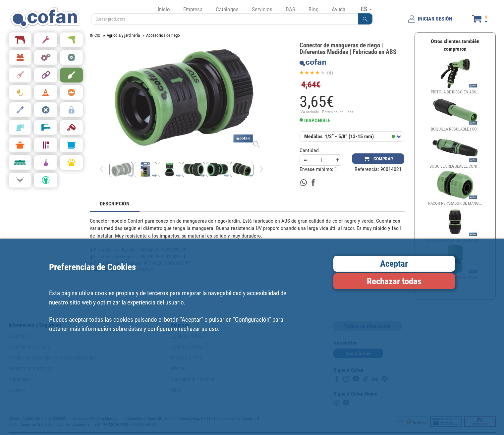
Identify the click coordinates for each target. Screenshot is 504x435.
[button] (365, 19)
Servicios (262, 9)
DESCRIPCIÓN (115, 204)
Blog (313, 9)
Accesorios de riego (163, 35)
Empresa (193, 9)
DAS (290, 9)
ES (366, 9)
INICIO (95, 35)
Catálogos (227, 9)
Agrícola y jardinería (123, 35)
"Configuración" (252, 320)
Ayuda (338, 9)
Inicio (164, 9)
